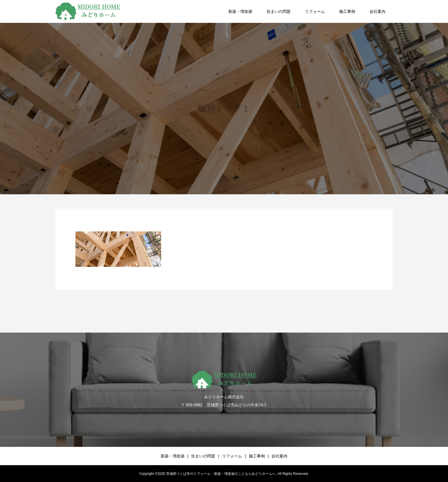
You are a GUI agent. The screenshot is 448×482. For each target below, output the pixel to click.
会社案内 (377, 11)
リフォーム (315, 11)
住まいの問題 (279, 11)
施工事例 (347, 11)
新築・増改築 (240, 11)
